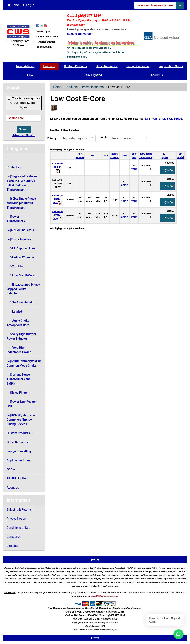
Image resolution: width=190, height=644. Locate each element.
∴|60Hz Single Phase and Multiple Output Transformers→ (21, 203)
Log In (28, 5)
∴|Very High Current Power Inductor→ (21, 336)
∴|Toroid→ (15, 266)
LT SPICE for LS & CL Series (164, 119)
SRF (124, 156)
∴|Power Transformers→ (17, 219)
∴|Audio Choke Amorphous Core (18, 323)
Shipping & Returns (19, 510)
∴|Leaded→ (16, 312)
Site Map (13, 546)
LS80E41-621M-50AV (58, 215)
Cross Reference (107, 66)
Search (24, 129)
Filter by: (52, 138)
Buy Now (167, 170)
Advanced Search (24, 135)
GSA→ (11, 469)
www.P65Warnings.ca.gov (104, 596)
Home (13, 5)
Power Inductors (93, 87)
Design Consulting (138, 66)
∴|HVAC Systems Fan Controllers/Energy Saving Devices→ (22, 420)
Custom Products (76, 66)
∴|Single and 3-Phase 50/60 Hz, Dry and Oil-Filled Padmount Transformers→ (22, 183)
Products (49, 66)
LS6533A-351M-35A (58, 199)
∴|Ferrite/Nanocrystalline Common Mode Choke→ (24, 363)
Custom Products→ (20, 433)
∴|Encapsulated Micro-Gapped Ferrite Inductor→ (23, 289)
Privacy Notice (16, 519)
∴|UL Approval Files (21, 248)
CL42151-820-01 (58, 167)
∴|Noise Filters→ (19, 393)
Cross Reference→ (19, 442)
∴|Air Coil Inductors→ (22, 230)
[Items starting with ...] (78, 138)
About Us (157, 75)
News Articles (25, 66)
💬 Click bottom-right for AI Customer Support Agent (24, 103)
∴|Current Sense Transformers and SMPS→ (19, 379)
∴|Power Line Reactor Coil (22, 404)
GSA (30, 75)
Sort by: (104, 137)
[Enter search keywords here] (155, 5)
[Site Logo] (18, 32)
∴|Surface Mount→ (21, 302)
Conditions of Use (18, 528)
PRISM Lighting (92, 75)
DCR (106, 156)
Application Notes (171, 66)
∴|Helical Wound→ (21, 257)
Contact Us (14, 537)
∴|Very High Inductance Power (19, 350)
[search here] (24, 118)
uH (92, 156)
